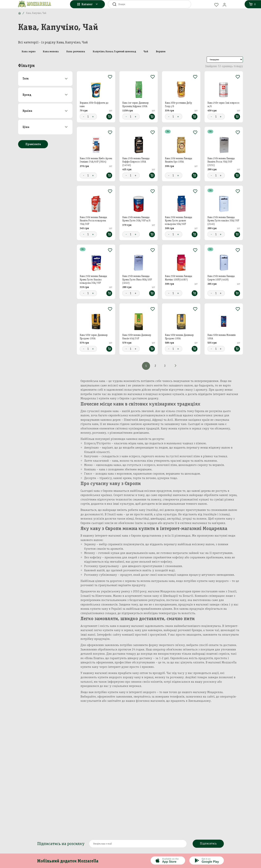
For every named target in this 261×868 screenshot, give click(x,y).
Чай (146, 51)
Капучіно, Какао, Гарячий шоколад (114, 51)
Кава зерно (29, 51)
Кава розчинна (76, 51)
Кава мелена (51, 51)
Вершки (161, 51)
